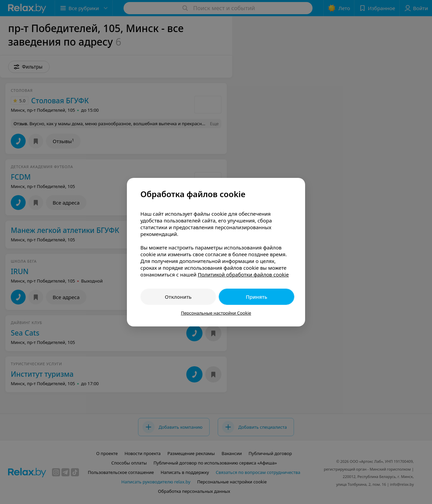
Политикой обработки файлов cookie (243, 274)
